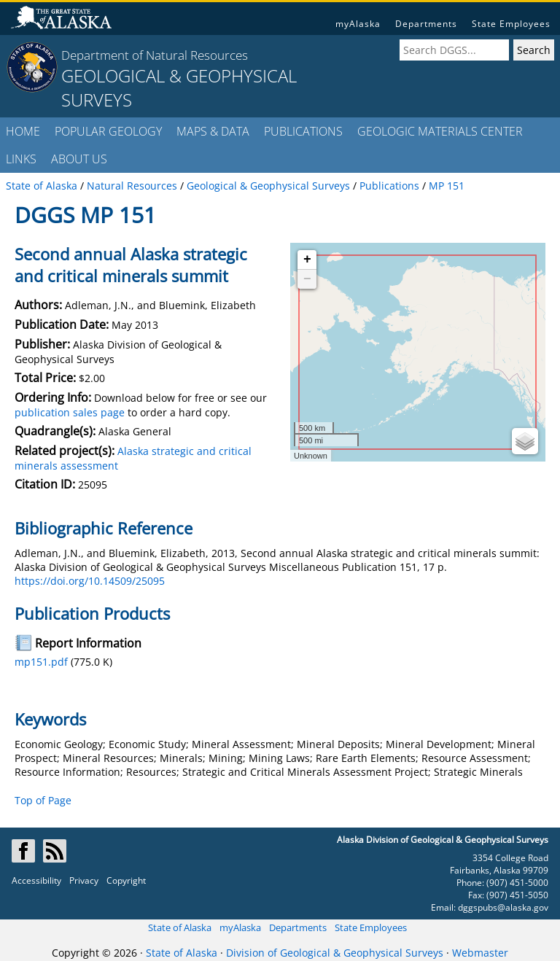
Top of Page (43, 800)
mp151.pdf (41, 662)
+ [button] (307, 260)
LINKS (21, 159)
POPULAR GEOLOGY (108, 131)
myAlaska (358, 24)
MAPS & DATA (213, 131)
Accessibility (36, 880)
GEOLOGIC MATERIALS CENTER (440, 131)
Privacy (84, 880)
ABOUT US (79, 159)
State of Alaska (180, 927)
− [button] (307, 279)
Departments (426, 24)
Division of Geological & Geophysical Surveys (335, 953)
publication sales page (70, 412)
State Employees (511, 24)
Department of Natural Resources (155, 55)
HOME (23, 131)
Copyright (126, 880)
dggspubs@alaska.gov (503, 907)
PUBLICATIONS (303, 131)
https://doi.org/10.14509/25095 (90, 581)
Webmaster (480, 953)
